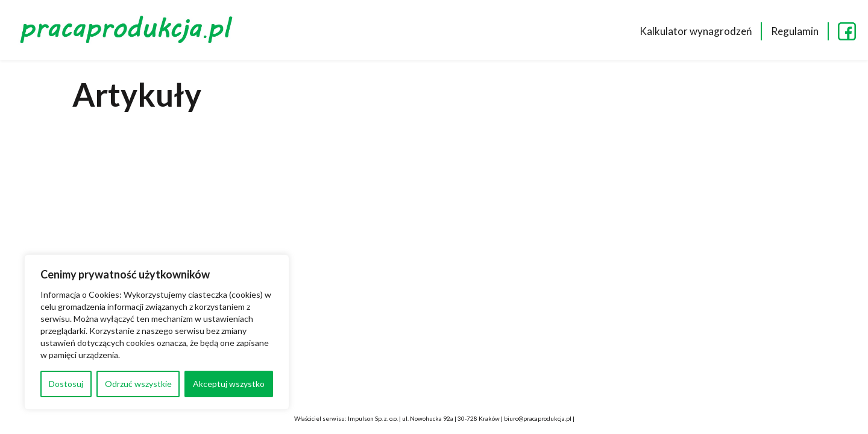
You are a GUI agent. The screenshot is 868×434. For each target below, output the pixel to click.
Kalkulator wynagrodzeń (696, 31)
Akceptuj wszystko (229, 384)
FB (847, 31)
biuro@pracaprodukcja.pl (538, 418)
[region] (157, 332)
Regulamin (795, 31)
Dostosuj (66, 384)
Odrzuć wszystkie (138, 384)
